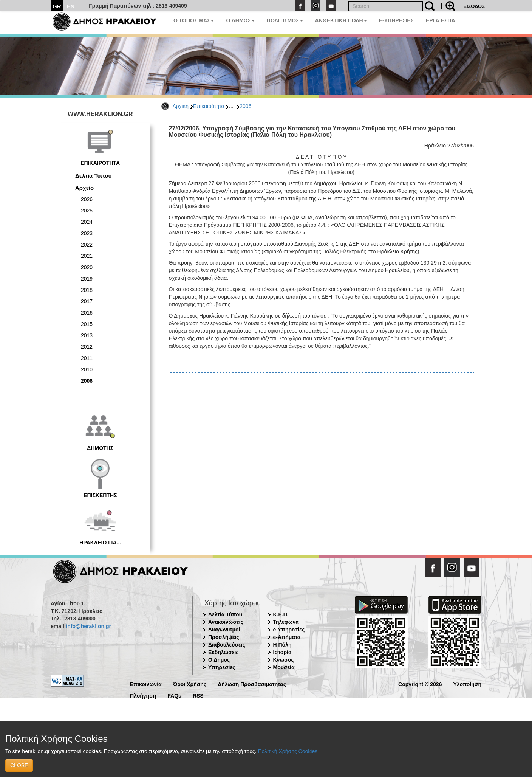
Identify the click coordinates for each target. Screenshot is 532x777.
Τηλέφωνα (286, 622)
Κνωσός (284, 660)
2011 (87, 358)
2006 (245, 106)
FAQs (174, 695)
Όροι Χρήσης (190, 684)
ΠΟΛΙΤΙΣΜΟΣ (285, 20)
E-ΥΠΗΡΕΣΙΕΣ (396, 20)
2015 (87, 324)
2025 (87, 211)
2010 (87, 369)
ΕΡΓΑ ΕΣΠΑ (441, 20)
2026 (87, 199)
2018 (87, 290)
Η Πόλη (282, 645)
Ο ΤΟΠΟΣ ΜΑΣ (194, 20)
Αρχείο (84, 188)
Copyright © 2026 (420, 684)
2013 (87, 335)
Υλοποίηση (467, 684)
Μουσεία (284, 667)
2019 (87, 279)
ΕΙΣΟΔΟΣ (474, 6)
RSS (198, 695)
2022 (87, 245)
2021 (87, 256)
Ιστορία (282, 652)
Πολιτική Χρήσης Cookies (288, 751)
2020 (87, 267)
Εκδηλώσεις (223, 652)
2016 (87, 313)
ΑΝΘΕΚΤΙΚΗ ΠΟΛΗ (341, 20)
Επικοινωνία (146, 684)
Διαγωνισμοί (224, 630)
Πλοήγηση (143, 695)
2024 (87, 222)
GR (57, 6)
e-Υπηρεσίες (289, 630)
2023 (87, 233)
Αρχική (181, 106)
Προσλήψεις (224, 637)
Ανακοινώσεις (226, 622)
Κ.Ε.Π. (281, 614)
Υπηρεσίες (222, 667)
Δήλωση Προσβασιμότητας (252, 684)
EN (71, 6)
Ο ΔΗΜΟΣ (240, 20)
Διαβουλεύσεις (227, 645)
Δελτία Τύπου (93, 176)
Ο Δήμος (219, 660)
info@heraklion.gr (88, 626)
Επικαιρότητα (209, 106)
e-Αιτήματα (287, 637)
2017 (87, 301)
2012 (87, 347)
